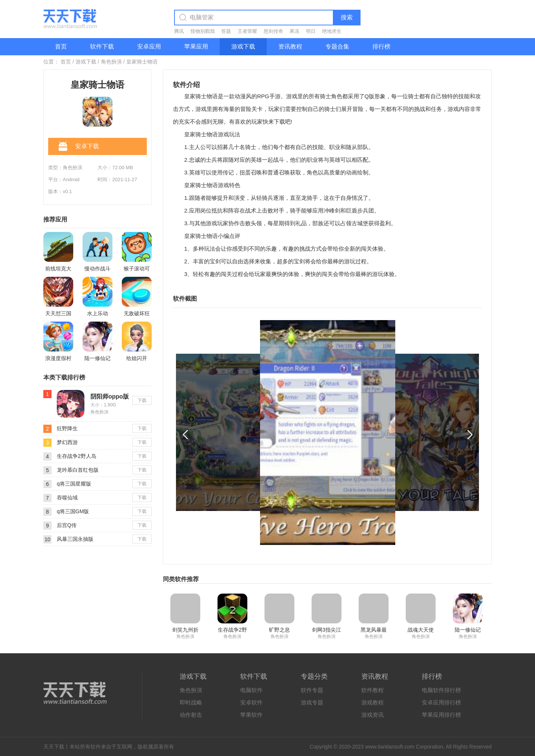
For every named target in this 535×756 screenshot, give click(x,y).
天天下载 (54, 747)
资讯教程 (290, 47)
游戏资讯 (372, 715)
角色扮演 (111, 62)
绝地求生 (332, 31)
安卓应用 (149, 47)
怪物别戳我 (203, 31)
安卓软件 (251, 702)
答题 (226, 31)
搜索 (347, 17)
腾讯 (179, 31)
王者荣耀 (247, 31)
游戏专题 (312, 702)
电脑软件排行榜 (441, 690)
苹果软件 (251, 715)
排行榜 (381, 47)
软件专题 (312, 690)
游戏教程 (372, 702)
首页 (61, 47)
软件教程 (372, 690)
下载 (142, 400)
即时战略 (191, 702)
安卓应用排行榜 (441, 702)
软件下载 (102, 47)
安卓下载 (79, 147)
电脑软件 (251, 690)
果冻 (294, 31)
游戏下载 (243, 47)
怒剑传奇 (273, 31)
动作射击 (191, 715)
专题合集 (337, 47)
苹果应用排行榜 (441, 715)
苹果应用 (196, 47)
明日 (311, 31)
